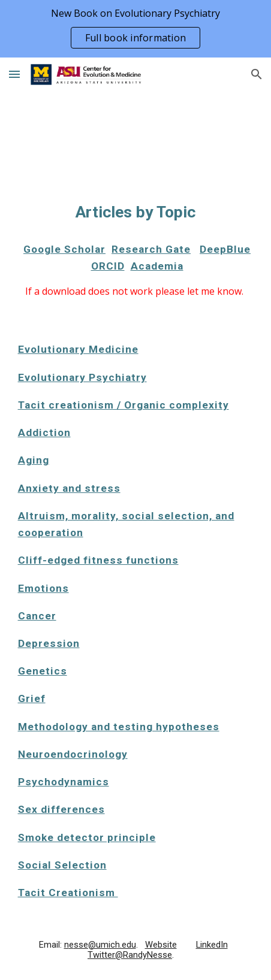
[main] (136, 212)
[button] (14, 74)
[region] (135, 29)
